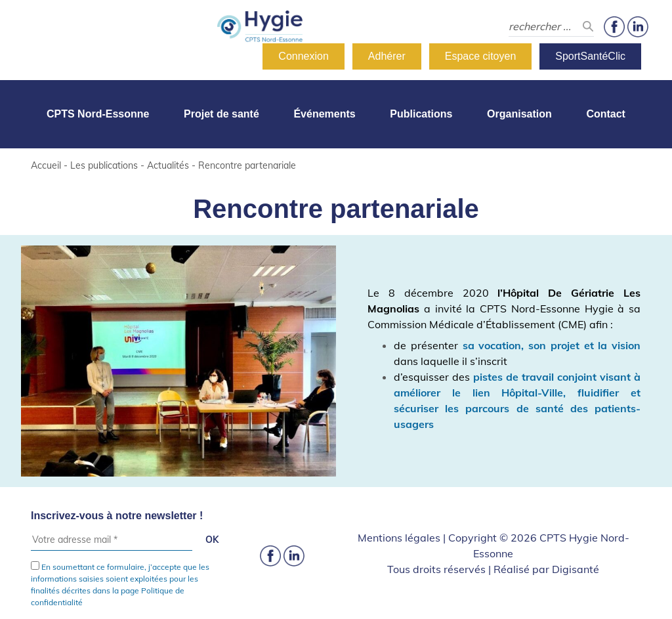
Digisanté (576, 569)
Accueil (46, 165)
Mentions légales (399, 538)
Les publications (104, 165)
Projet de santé (221, 114)
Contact (606, 114)
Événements (324, 114)
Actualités (168, 165)
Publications (421, 114)
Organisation (519, 114)
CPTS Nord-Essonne (98, 114)
